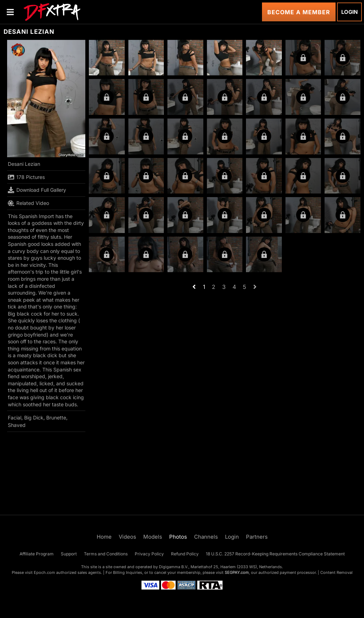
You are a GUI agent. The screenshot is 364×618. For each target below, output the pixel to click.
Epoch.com (44, 572)
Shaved (17, 425)
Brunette (56, 418)
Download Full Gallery (37, 190)
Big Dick (34, 418)
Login (349, 12)
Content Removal (336, 572)
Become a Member (299, 12)
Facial (15, 418)
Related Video (28, 203)
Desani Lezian (24, 164)
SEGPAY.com (237, 572)
